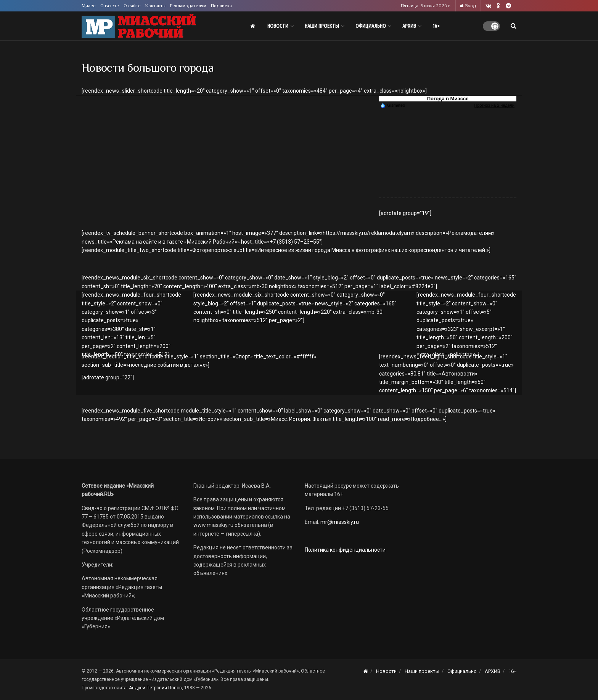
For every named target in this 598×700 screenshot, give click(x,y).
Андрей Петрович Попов (155, 688)
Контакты (155, 6)
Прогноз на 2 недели (494, 105)
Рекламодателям (188, 6)
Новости (278, 26)
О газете (110, 6)
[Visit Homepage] (139, 26)
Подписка (221, 6)
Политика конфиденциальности (345, 550)
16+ (436, 26)
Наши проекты (322, 26)
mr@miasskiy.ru (339, 522)
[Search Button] (514, 26)
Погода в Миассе (448, 99)
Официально (371, 26)
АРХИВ (409, 26)
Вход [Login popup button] (468, 6)
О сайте (132, 6)
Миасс (89, 6)
